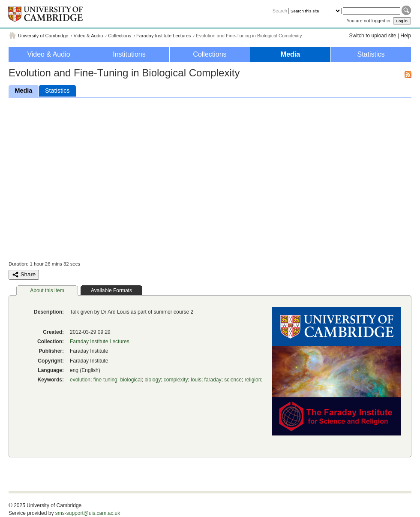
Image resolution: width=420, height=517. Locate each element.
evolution (80, 380)
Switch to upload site (372, 36)
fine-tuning (105, 380)
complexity (176, 380)
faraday (213, 380)
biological (131, 380)
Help (406, 36)
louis (196, 380)
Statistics (371, 54)
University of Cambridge (43, 36)
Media (290, 54)
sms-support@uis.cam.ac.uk (88, 513)
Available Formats (111, 290)
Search (280, 11)
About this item (47, 290)
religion (253, 380)
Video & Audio (88, 36)
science (233, 380)
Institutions (129, 54)
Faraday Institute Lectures (163, 36)
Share (24, 275)
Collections (120, 36)
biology (153, 380)
